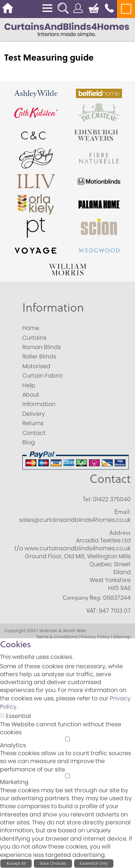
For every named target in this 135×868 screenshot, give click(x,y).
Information (53, 307)
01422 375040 (112, 499)
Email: (123, 512)
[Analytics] (67, 739)
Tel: (87, 499)
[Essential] (2, 716)
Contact (110, 478)
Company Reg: (82, 598)
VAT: (92, 611)
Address (120, 533)
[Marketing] (67, 776)
